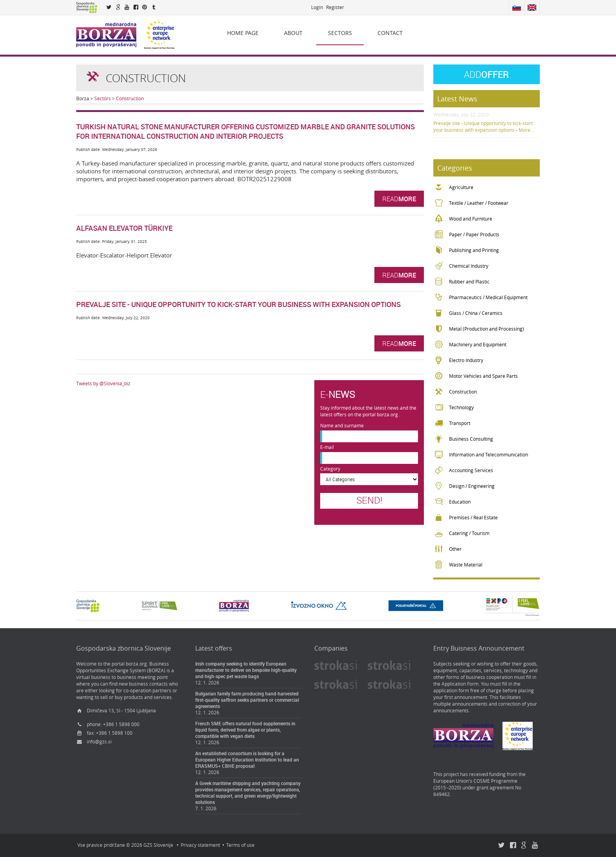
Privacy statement (200, 845)
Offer (486, 74)
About (293, 33)
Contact (390, 33)
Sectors (340, 33)
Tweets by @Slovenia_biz (103, 383)
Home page (243, 33)
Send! (369, 500)
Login (317, 7)
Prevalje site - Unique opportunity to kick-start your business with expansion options (238, 304)
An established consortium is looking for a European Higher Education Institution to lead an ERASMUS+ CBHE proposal (247, 760)
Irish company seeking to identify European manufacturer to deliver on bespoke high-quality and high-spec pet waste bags (246, 670)
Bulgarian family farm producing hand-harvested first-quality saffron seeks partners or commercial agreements (247, 700)
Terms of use (240, 845)
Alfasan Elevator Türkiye (124, 228)
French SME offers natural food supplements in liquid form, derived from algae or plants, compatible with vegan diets (245, 730)
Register (335, 7)
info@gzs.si (99, 742)
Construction (130, 98)
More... (526, 130)
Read (399, 199)
